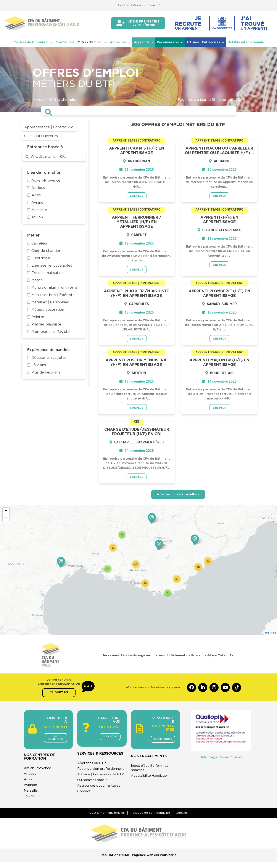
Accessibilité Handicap (151, 778)
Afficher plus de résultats (178, 496)
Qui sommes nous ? (94, 791)
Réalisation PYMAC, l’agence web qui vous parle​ (138, 861)
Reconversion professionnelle (91, 773)
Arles (28, 784)
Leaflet (270, 635)
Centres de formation (33, 42)
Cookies (184, 819)
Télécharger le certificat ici (221, 759)
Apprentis (144, 42)
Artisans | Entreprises (205, 42)
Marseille (32, 795)
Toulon (30, 801)
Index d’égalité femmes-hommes (152, 770)
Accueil (39, 100)
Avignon (31, 789)
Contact (84, 802)
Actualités (120, 42)
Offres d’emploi (92, 42)
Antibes (31, 778)
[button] (61, 564)
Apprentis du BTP (93, 765)
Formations (65, 42)
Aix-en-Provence (38, 773)
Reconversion (170, 42)
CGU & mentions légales (105, 819)
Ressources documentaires (101, 796)
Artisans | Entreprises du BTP (99, 783)
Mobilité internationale (246, 42)
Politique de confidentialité (150, 819)
